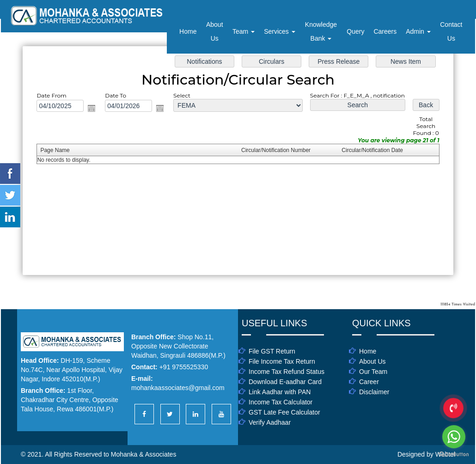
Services (280, 31)
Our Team (373, 372)
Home (188, 31)
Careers (385, 31)
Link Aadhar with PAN (280, 392)
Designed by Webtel (426, 454)
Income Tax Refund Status (287, 372)
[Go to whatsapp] (454, 437)
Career (369, 382)
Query (355, 31)
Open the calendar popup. (92, 108)
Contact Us (451, 31)
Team (244, 31)
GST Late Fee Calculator (284, 412)
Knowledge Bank (321, 31)
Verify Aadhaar (270, 422)
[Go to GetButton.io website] (454, 455)
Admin (418, 31)
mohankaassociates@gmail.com (178, 388)
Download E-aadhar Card (285, 382)
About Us (215, 31)
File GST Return (272, 351)
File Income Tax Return (282, 361)
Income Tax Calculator (281, 402)
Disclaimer (374, 392)
